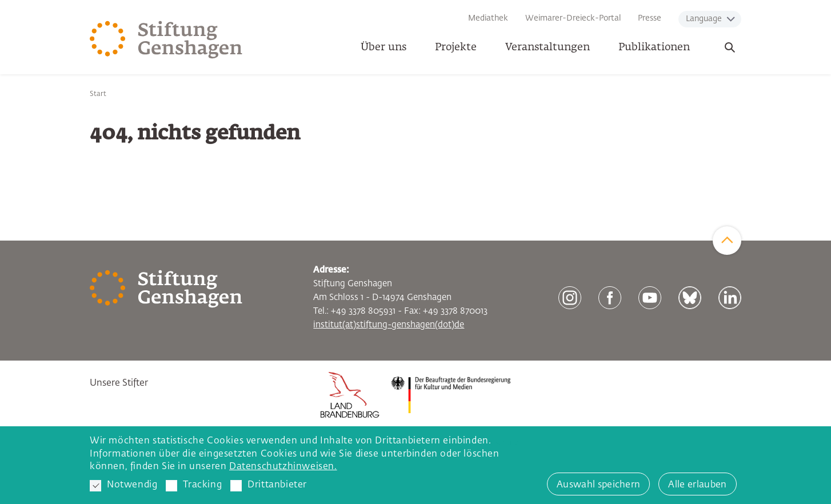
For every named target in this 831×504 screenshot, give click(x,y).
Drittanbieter (269, 486)
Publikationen (654, 47)
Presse (650, 18)
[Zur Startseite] (166, 40)
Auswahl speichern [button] (598, 485)
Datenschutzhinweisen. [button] (283, 467)
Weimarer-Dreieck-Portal (573, 18)
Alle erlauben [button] (697, 485)
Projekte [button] (456, 47)
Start (98, 94)
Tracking (194, 486)
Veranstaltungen (548, 47)
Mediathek (488, 18)
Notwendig (123, 486)
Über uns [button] (383, 47)
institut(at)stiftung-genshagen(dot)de (389, 325)
